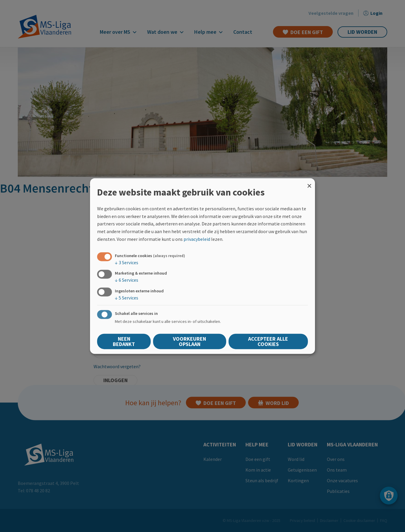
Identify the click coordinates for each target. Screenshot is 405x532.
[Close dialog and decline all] (309, 182)
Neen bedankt (124, 341)
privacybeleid (197, 239)
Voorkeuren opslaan (189, 341)
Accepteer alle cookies (268, 341)
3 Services (127, 262)
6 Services (127, 280)
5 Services (127, 297)
